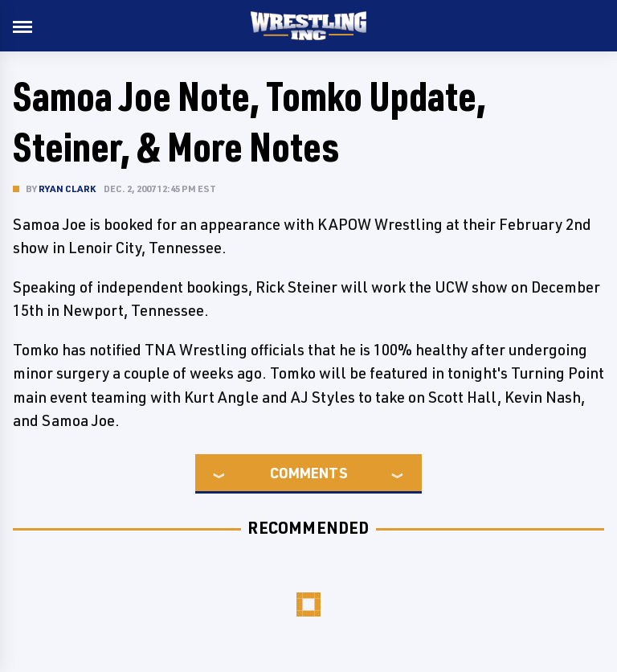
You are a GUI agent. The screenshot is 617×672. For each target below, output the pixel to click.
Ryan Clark (67, 188)
